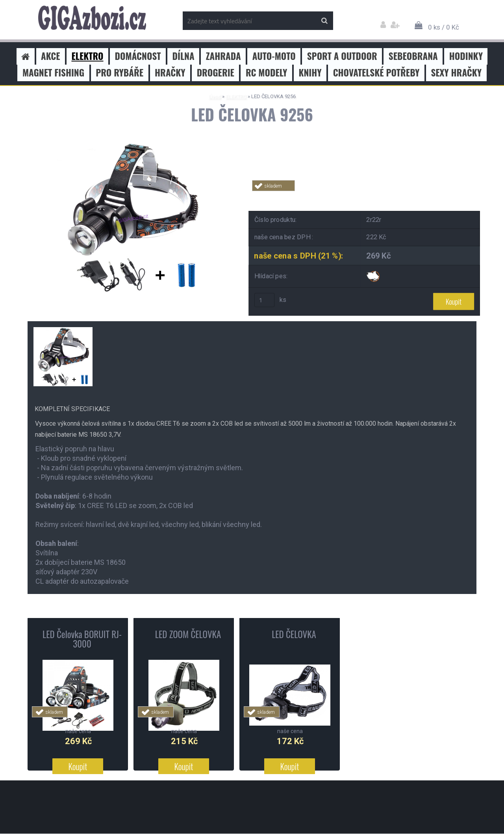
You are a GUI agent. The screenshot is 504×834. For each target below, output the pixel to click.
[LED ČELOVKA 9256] (132, 145)
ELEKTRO (236, 96)
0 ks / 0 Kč (444, 27)
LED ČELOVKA (294, 634)
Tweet (365, 196)
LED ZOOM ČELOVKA (188, 634)
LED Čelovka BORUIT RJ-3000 (82, 639)
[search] (324, 21)
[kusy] (265, 300)
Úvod (215, 96)
